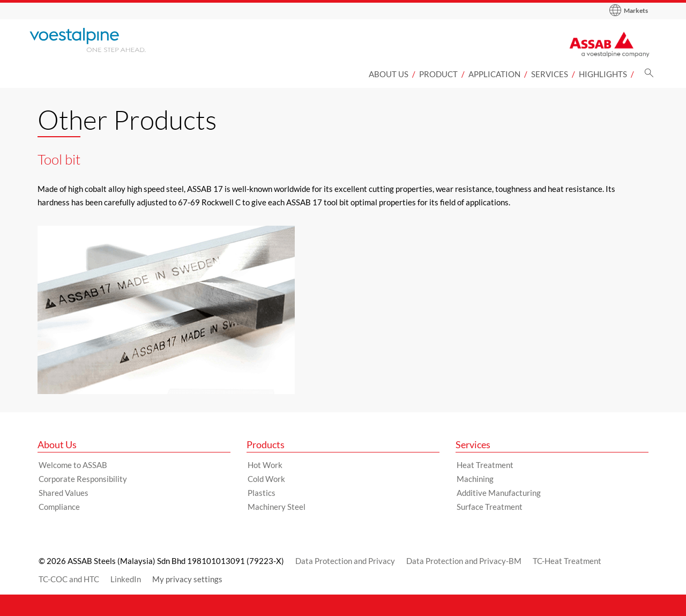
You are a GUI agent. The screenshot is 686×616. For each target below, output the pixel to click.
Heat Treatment (485, 465)
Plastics (262, 493)
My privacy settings (187, 579)
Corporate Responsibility (83, 479)
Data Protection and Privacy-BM (464, 561)
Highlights (603, 74)
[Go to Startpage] (102, 40)
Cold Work (266, 479)
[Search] (649, 76)
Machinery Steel (277, 507)
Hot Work (265, 465)
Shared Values (64, 493)
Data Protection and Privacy (345, 561)
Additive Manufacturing (499, 493)
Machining (475, 479)
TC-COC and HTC (69, 579)
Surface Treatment (490, 507)
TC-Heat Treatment (567, 561)
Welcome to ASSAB (73, 465)
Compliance (59, 507)
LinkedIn (126, 579)
